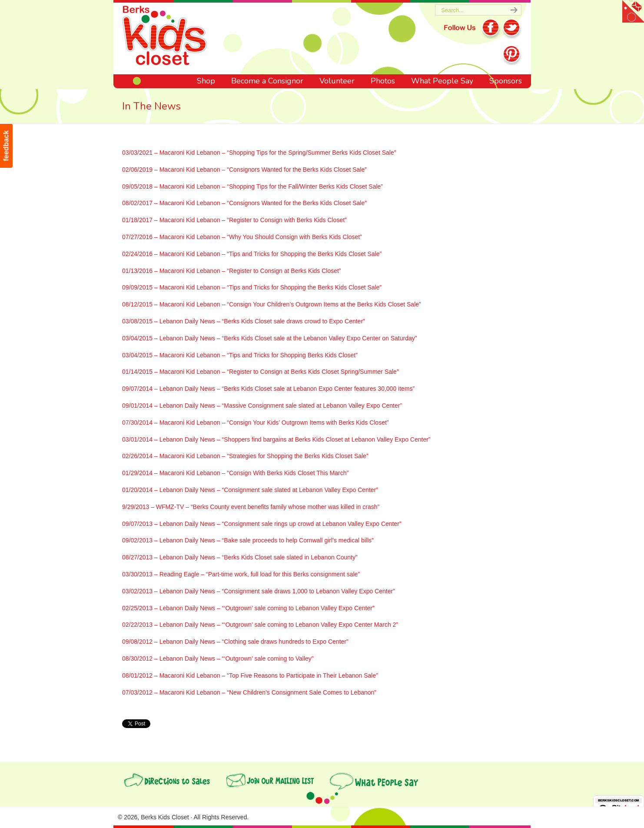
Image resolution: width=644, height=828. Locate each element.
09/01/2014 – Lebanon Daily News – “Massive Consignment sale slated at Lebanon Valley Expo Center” (262, 406)
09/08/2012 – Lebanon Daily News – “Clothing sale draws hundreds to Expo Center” (235, 642)
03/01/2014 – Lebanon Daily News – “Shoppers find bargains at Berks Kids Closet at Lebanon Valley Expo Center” (276, 439)
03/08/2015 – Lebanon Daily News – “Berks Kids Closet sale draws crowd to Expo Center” (244, 321)
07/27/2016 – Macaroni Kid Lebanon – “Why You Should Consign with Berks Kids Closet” (242, 237)
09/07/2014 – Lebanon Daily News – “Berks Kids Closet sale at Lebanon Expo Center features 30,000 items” (268, 389)
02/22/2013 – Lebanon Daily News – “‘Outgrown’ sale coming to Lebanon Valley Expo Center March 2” (260, 625)
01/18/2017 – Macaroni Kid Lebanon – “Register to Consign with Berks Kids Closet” (234, 220)
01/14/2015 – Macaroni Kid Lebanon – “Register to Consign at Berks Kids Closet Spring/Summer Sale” (261, 372)
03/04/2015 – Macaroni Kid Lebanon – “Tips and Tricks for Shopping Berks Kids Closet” (240, 355)
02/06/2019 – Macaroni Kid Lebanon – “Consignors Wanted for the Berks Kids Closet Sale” (244, 170)
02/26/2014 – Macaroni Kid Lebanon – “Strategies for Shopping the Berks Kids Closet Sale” (245, 456)
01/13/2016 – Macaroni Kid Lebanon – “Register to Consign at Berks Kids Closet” (232, 271)
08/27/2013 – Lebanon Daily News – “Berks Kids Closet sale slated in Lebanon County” (240, 557)
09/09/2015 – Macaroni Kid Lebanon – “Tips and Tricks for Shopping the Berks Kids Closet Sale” (252, 287)
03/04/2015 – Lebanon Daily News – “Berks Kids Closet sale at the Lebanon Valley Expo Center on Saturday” (269, 338)
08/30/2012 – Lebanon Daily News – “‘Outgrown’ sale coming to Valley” (218, 658)
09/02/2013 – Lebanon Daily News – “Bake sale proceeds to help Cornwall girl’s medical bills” (248, 540)
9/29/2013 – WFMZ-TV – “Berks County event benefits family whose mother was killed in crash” (251, 507)
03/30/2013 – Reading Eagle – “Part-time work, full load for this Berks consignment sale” (241, 574)
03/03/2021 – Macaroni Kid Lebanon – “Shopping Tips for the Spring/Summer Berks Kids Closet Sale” (259, 153)
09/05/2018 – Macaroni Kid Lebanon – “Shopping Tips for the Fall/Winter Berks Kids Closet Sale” (252, 186)
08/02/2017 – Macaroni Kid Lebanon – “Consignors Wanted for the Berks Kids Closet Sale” (244, 203)
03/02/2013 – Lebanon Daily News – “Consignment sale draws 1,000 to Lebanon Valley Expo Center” (259, 591)
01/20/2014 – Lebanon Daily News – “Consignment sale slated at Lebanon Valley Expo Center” (250, 490)
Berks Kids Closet (165, 37)
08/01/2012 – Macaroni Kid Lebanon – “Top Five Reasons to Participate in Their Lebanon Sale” (250, 675)
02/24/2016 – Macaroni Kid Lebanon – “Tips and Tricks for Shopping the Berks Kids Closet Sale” (252, 254)
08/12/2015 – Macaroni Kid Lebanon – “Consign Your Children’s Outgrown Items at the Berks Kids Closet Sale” (272, 304)
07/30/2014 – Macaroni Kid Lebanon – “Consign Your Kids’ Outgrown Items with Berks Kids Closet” (255, 422)
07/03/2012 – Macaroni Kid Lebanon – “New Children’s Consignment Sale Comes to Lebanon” (249, 692)
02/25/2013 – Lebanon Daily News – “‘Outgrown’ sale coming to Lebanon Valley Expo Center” (248, 608)
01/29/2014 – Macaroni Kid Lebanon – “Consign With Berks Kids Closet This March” (235, 473)
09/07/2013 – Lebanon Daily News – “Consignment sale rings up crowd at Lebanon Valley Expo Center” (262, 524)
